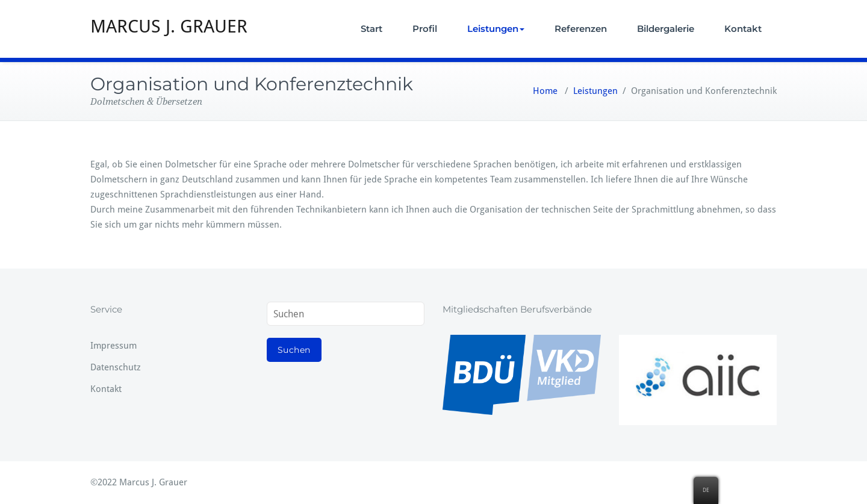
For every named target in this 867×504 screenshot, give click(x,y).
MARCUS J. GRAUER (169, 26)
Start (371, 29)
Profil (425, 29)
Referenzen (581, 29)
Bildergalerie (666, 29)
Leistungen (496, 29)
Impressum (113, 346)
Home (545, 91)
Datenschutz (116, 367)
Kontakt (743, 29)
